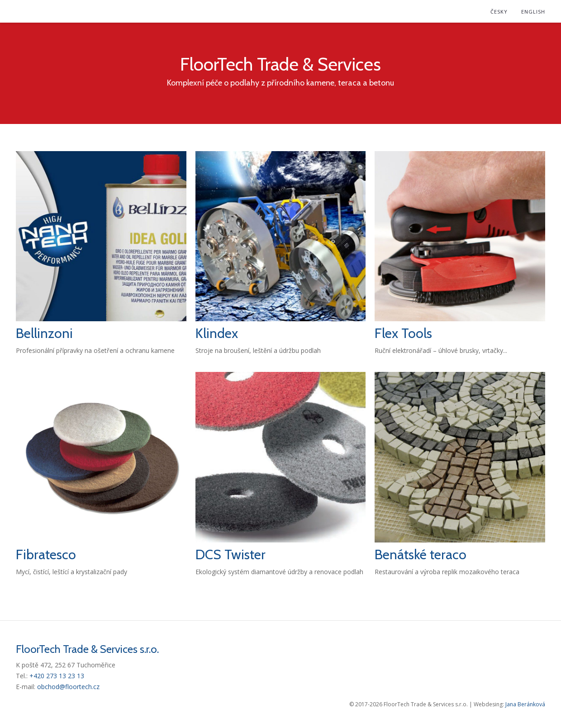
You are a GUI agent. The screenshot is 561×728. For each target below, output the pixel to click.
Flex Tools (403, 333)
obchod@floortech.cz (68, 687)
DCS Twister (231, 554)
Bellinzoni (44, 333)
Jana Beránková (525, 704)
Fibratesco (46, 554)
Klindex (217, 333)
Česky (499, 12)
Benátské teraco (421, 554)
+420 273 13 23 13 (57, 676)
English (533, 12)
